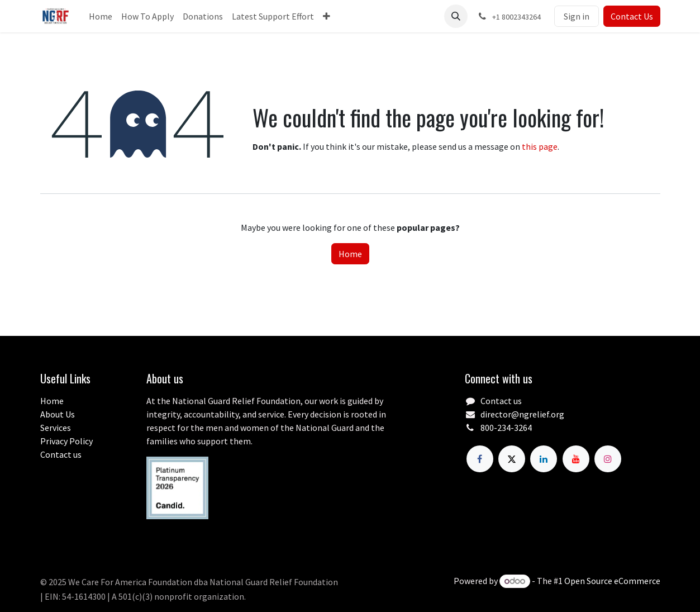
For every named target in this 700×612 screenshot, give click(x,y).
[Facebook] (480, 459)
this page (540, 146)
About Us (58, 414)
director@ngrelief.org (522, 414)
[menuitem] (101, 16)
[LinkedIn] (544, 459)
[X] (512, 459)
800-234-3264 (506, 428)
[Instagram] (608, 459)
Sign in (577, 16)
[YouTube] (576, 459)
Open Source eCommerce (612, 581)
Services (56, 428)
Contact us (61, 454)
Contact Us (632, 16)
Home (350, 254)
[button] (456, 16)
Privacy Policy (66, 441)
